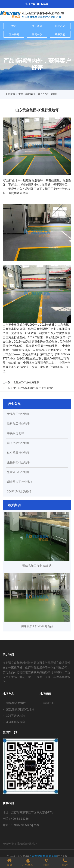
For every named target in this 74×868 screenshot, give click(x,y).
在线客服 (28, 862)
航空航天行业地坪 (18, 453)
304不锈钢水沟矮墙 (19, 492)
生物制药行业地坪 (18, 462)
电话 (65, 862)
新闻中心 (37, 34)
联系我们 (60, 34)
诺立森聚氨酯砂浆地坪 (43, 856)
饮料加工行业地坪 (18, 424)
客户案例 (14, 34)
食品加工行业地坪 (18, 414)
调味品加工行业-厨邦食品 (37, 626)
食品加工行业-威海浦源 (26, 382)
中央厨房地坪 (16, 433)
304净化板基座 (16, 722)
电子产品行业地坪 (18, 443)
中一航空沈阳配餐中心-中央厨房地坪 (34, 388)
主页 (21, 94)
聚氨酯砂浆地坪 (16, 703)
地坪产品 (60, 26)
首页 (14, 26)
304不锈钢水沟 (16, 716)
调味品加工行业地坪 (20, 482)
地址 (46, 862)
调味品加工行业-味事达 (37, 566)
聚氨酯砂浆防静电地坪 (20, 709)
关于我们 (37, 26)
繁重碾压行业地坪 (18, 472)
